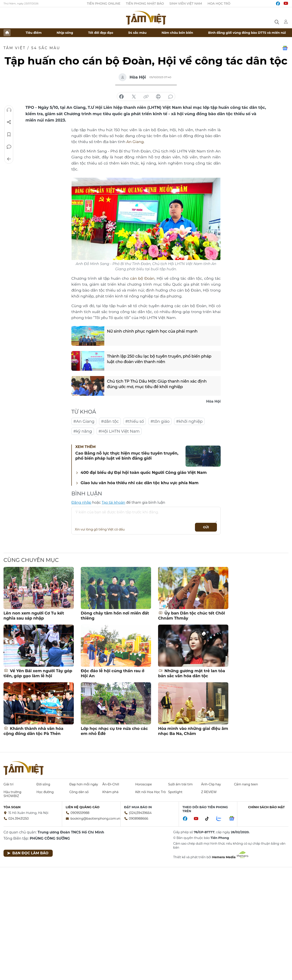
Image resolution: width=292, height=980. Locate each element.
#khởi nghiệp (189, 421)
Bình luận (9, 147)
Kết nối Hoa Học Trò (151, 792)
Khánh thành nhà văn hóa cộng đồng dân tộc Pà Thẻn (33, 731)
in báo (158, 97)
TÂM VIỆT (15, 48)
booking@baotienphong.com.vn (95, 819)
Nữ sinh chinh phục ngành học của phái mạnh (152, 331)
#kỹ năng (83, 431)
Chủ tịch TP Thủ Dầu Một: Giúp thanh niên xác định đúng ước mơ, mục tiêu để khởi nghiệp (162, 384)
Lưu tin (9, 134)
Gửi (206, 527)
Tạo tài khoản (113, 503)
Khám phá (110, 792)
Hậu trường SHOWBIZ (12, 794)
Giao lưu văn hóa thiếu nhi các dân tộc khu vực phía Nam (140, 483)
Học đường (45, 792)
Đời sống (43, 784)
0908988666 (139, 819)
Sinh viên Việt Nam (186, 4)
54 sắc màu (137, 33)
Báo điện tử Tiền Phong (146, 18)
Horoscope (144, 784)
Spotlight (175, 792)
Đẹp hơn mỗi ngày (84, 784)
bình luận (171, 97)
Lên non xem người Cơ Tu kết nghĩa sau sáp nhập (34, 616)
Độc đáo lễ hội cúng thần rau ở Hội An (113, 673)
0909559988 (80, 813)
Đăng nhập (81, 503)
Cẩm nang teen (246, 784)
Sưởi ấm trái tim (180, 784)
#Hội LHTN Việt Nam (119, 431)
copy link (146, 97)
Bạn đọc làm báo (28, 853)
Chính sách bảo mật (266, 807)
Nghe (9, 110)
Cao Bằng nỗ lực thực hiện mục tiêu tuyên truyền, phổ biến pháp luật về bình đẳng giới (127, 456)
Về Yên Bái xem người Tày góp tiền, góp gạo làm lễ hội (38, 673)
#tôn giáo (160, 421)
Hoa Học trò (219, 4)
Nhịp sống (65, 33)
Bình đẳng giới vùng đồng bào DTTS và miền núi (247, 33)
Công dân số (79, 792)
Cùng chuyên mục (31, 560)
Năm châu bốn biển (177, 33)
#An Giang (84, 421)
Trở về (9, 159)
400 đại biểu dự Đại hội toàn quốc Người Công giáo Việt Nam (144, 473)
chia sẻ (121, 97)
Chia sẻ (9, 122)
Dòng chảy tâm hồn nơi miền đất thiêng (115, 616)
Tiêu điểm (34, 33)
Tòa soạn (12, 807)
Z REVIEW (209, 792)
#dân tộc (110, 421)
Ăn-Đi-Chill (111, 784)
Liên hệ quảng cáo (83, 807)
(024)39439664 (140, 813)
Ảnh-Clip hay (211, 784)
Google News (285, 48)
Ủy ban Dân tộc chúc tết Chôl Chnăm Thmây (191, 616)
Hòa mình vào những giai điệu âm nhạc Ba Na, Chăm (193, 731)
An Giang (135, 142)
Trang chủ (7, 33)
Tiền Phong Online (104, 4)
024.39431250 (19, 819)
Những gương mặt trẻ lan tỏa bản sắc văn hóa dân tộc (192, 673)
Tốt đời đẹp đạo (101, 33)
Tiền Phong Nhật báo (145, 4)
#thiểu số (135, 421)
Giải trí (8, 784)
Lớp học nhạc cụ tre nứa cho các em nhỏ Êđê (114, 731)
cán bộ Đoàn (142, 278)
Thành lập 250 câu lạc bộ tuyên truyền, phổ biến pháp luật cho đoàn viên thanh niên (159, 359)
